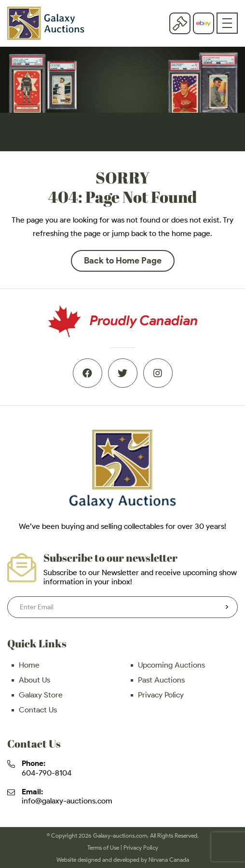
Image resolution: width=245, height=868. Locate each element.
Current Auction (180, 23)
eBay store (204, 24)
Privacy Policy (161, 695)
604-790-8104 (47, 773)
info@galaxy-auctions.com (67, 801)
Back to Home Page (123, 261)
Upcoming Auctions (171, 665)
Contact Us (38, 710)
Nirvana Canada (169, 860)
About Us (34, 680)
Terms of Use (103, 848)
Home (29, 665)
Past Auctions (161, 680)
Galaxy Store (41, 695)
